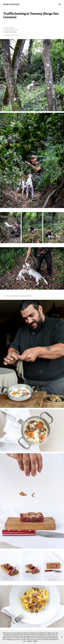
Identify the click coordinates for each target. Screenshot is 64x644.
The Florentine (11, 32)
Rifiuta (35, 641)
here (17, 35)
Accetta (29, 641)
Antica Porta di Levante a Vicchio (21, 296)
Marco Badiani (11, 4)
